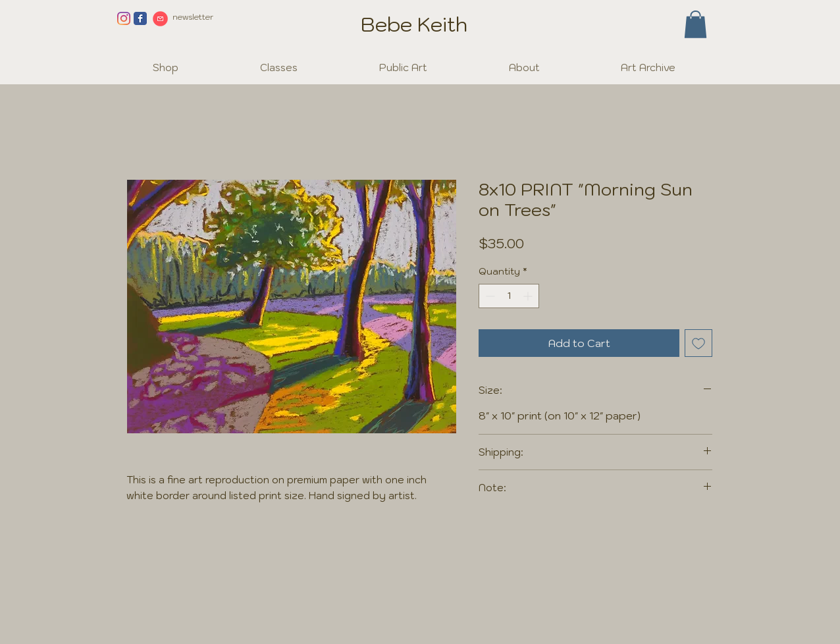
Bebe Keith (414, 24)
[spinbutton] (509, 296)
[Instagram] (124, 18)
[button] (696, 24)
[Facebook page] (140, 18)
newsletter (193, 17)
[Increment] (529, 296)
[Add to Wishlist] (698, 343)
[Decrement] (489, 296)
